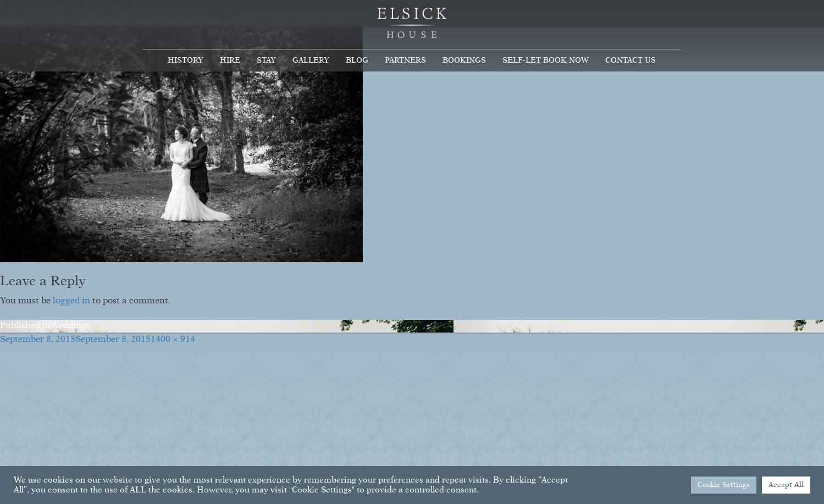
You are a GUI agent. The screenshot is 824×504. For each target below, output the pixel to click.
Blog (357, 60)
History (186, 60)
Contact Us (631, 60)
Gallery (311, 60)
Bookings (464, 60)
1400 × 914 (173, 340)
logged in (71, 301)
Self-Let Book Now (546, 60)
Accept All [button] (786, 485)
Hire (230, 60)
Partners (405, 60)
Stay (266, 60)
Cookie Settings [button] (724, 485)
